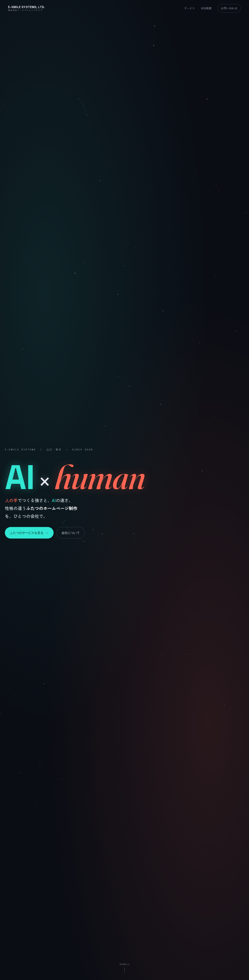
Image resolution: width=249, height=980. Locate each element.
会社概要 (206, 8)
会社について (71, 533)
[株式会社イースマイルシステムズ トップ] (26, 8)
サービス (190, 8)
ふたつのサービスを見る (29, 533)
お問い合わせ (229, 8)
